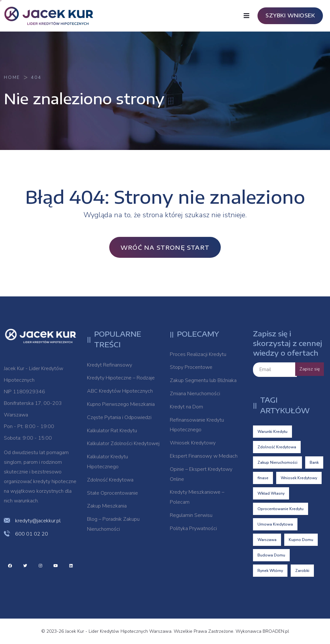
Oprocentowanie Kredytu (281, 509)
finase (263, 478)
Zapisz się (310, 369)
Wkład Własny (271, 493)
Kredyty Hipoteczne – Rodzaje (121, 378)
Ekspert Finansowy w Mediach (204, 456)
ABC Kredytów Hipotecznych (120, 391)
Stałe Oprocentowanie (112, 493)
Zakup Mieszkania (107, 506)
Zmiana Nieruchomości (195, 394)
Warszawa (267, 540)
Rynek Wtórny (270, 571)
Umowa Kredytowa (275, 524)
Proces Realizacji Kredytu (198, 354)
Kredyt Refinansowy (110, 365)
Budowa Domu (271, 555)
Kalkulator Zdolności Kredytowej (123, 443)
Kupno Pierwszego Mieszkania (121, 404)
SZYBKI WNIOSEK (290, 15)
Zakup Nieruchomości (277, 462)
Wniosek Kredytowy (193, 443)
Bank (314, 462)
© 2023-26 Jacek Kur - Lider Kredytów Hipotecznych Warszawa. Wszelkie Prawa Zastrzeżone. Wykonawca (152, 631)
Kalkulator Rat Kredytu (112, 431)
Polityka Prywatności (193, 528)
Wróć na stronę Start (165, 247)
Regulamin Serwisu (191, 515)
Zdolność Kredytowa (110, 480)
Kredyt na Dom (186, 407)
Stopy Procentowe (191, 367)
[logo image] (52, 16)
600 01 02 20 (32, 534)
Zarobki (302, 571)
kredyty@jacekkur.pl (38, 521)
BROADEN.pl (276, 631)
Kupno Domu (301, 540)
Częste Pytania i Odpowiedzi (119, 417)
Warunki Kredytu (272, 432)
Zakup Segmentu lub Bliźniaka (203, 380)
